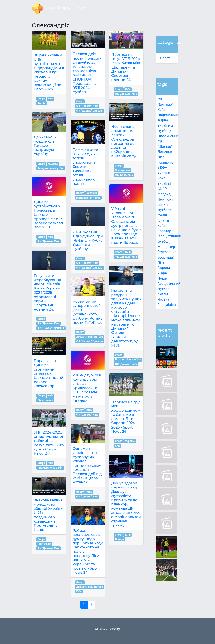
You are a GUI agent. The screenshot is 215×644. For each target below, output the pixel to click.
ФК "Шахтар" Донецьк (165, 147)
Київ (161, 226)
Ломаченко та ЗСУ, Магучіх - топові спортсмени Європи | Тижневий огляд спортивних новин (85, 167)
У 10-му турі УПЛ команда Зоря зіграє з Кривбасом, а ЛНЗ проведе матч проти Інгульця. (88, 388)
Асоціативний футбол (51, 168)
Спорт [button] (81, 8)
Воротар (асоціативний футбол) (169, 236)
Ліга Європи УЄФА (164, 268)
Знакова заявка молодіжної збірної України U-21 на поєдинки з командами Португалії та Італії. (48, 515)
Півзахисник (168, 136)
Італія (162, 215)
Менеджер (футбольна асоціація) (167, 252)
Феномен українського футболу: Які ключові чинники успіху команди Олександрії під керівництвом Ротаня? (87, 466)
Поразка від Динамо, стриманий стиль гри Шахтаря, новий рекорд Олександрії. (48, 373)
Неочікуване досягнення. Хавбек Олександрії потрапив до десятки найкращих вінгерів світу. (124, 141)
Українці (164, 184)
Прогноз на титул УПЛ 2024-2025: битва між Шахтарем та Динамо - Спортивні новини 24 (126, 67)
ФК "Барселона (124, 175)
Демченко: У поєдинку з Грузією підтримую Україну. (45, 146)
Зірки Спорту (51, 8)
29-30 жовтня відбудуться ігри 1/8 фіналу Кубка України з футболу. (88, 241)
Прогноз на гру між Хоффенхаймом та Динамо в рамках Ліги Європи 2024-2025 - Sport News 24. (126, 417)
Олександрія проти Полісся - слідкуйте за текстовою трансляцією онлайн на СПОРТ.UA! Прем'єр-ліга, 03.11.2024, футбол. (87, 73)
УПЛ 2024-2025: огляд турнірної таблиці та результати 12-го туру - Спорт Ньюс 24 (49, 443)
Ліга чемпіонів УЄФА (166, 162)
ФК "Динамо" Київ (165, 104)
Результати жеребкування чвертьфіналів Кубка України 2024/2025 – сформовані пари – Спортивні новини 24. (47, 293)
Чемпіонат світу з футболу (166, 205)
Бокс (161, 178)
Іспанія (163, 220)
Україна (164, 173)
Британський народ (88, 198)
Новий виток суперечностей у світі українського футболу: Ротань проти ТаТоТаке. (88, 312)
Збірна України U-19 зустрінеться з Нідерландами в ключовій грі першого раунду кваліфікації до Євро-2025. (49, 72)
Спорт (165, 58)
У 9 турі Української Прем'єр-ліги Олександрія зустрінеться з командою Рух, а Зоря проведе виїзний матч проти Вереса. (126, 226)
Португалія (44, 544)
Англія (163, 294)
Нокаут (163, 278)
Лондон (120, 539)
